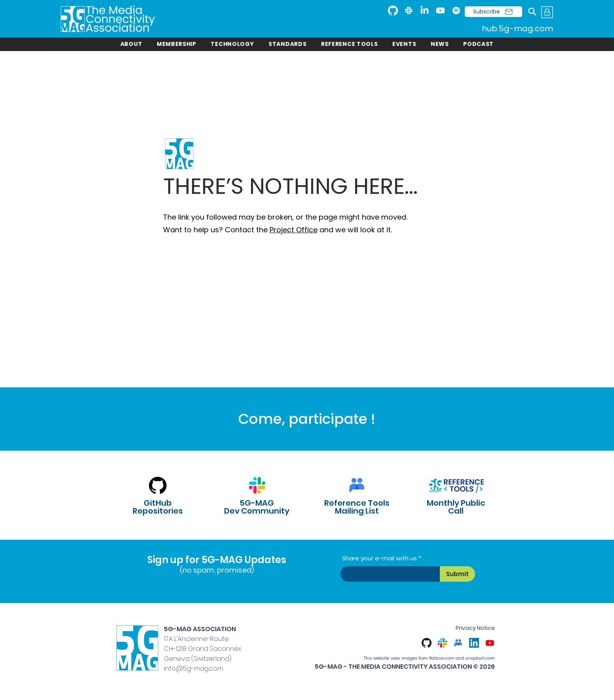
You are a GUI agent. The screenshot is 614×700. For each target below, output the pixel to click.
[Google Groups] (458, 643)
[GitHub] (393, 10)
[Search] (532, 12)
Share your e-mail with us (379, 558)
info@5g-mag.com (194, 669)
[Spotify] (456, 10)
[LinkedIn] (425, 10)
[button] (131, 44)
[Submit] (457, 574)
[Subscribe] (493, 12)
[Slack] (409, 10)
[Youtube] (440, 10)
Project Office (294, 230)
